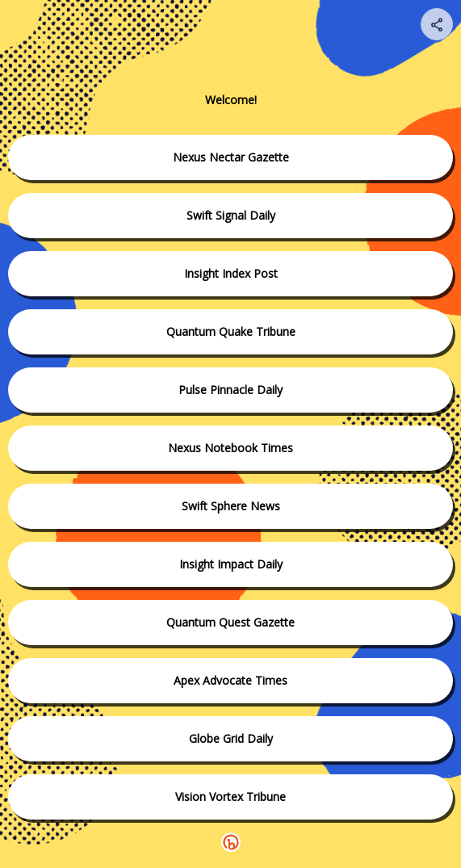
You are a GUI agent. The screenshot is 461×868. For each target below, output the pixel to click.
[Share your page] (437, 24)
